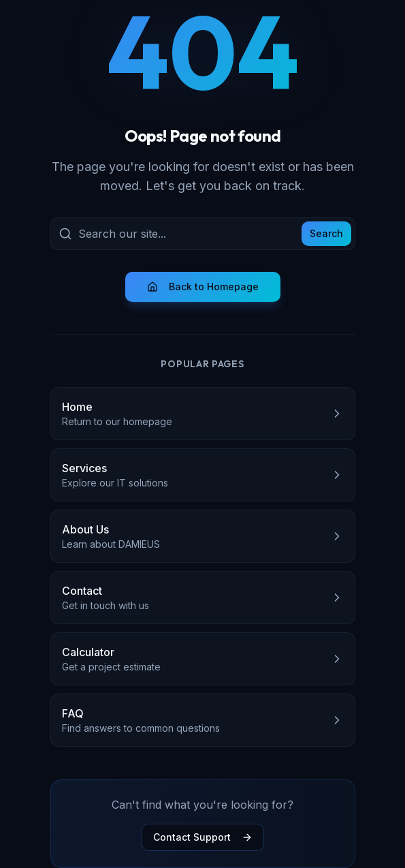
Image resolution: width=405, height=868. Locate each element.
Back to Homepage (203, 286)
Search (326, 233)
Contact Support (203, 837)
